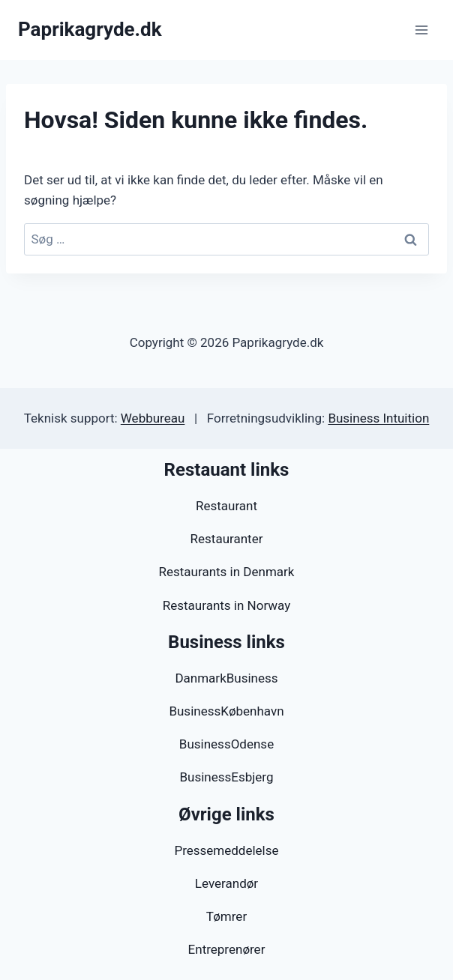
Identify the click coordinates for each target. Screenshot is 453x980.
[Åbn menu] (421, 30)
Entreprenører (227, 949)
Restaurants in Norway (226, 605)
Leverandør (226, 883)
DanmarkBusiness (226, 678)
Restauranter (227, 539)
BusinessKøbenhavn (226, 711)
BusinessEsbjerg (226, 777)
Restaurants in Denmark (227, 572)
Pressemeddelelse (226, 850)
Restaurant (226, 506)
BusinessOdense (226, 744)
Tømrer (226, 916)
